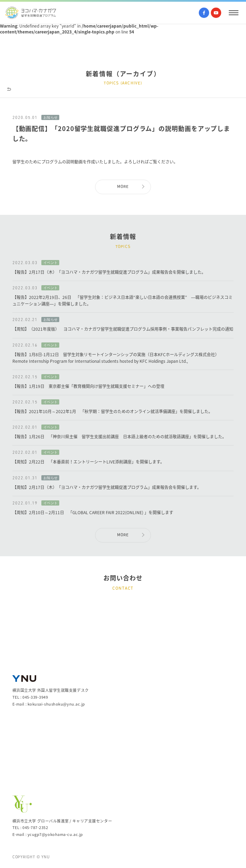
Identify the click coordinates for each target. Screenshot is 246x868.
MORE (123, 187)
